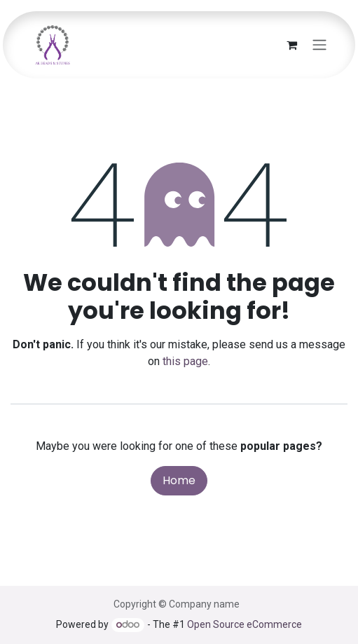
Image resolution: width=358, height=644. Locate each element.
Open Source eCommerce (245, 624)
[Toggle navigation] (319, 45)
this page (185, 361)
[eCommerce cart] (291, 45)
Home (179, 480)
